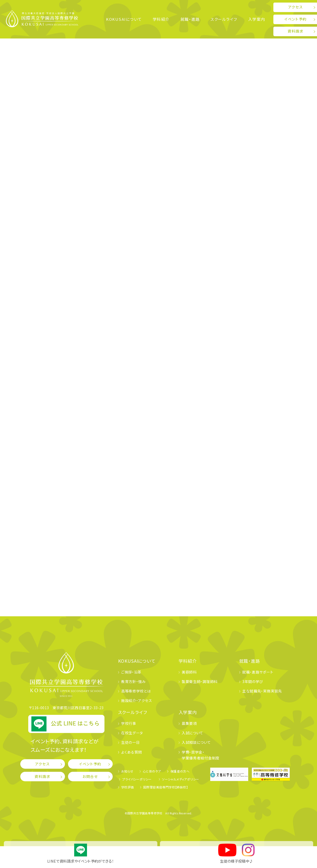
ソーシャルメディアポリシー (180, 779)
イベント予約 (90, 764)
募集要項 (189, 723)
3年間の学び (253, 681)
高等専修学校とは (136, 691)
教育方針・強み (133, 681)
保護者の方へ (180, 771)
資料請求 (42, 776)
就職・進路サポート (258, 672)
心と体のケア (152, 771)
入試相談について (196, 742)
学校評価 (128, 787)
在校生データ (132, 733)
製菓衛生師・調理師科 (200, 681)
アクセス (43, 764)
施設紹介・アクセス (137, 700)
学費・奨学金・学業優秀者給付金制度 (201, 755)
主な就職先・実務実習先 (262, 691)
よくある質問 (132, 752)
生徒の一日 (131, 742)
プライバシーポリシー (137, 779)
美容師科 (189, 672)
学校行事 (129, 723)
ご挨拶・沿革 (131, 672)
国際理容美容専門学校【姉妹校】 (166, 787)
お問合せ (90, 776)
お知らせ (127, 771)
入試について (193, 733)
